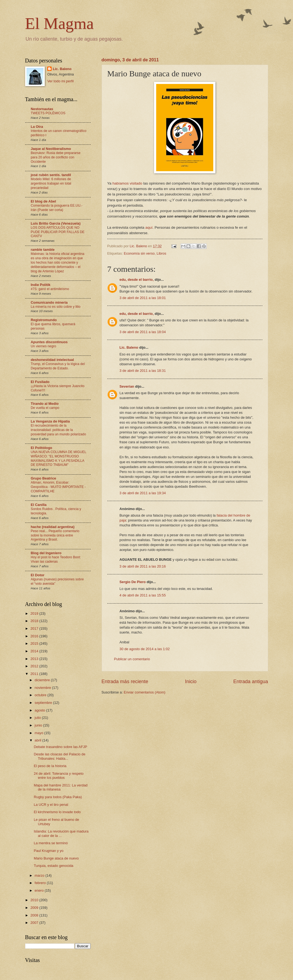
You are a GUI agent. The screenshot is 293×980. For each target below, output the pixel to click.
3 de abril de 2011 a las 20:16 (143, 566)
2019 (35, 613)
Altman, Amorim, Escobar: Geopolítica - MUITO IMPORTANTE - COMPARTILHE (58, 487)
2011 (35, 674)
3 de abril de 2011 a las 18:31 (143, 371)
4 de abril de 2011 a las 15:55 (143, 595)
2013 (35, 659)
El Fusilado (40, 382)
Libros (162, 253)
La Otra (37, 127)
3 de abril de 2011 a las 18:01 (143, 298)
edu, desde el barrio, (137, 280)
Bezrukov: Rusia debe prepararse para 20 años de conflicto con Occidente (56, 157)
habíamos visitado (127, 183)
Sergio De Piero (133, 582)
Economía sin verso (139, 253)
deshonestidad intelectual (52, 360)
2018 (35, 621)
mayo (39, 733)
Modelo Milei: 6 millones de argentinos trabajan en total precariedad (51, 183)
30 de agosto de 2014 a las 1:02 (145, 649)
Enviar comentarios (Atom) (144, 692)
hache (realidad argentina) (53, 527)
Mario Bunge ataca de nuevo (56, 858)
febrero (41, 883)
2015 (35, 643)
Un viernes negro (44, 346)
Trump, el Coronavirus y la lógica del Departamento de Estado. (58, 366)
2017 (35, 628)
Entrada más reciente (125, 682)
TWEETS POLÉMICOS (48, 113)
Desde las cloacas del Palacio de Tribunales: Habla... (60, 756)
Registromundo (44, 320)
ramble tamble (43, 250)
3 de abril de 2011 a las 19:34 (143, 493)
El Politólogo (42, 448)
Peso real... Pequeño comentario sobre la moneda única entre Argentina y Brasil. (55, 535)
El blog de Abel (44, 201)
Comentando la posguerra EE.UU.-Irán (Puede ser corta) (57, 208)
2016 (35, 636)
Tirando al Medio (45, 404)
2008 (35, 915)
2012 (35, 666)
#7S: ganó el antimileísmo (50, 289)
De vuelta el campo (45, 408)
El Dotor (38, 575)
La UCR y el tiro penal (51, 805)
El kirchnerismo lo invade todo (57, 812)
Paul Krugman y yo (49, 851)
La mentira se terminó (51, 843)
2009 (35, 908)
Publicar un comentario (132, 659)
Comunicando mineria (49, 302)
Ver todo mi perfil (60, 81)
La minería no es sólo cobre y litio (56, 307)
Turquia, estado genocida (54, 866)
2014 (35, 651)
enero (40, 890)
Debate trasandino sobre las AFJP (60, 747)
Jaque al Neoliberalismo (51, 149)
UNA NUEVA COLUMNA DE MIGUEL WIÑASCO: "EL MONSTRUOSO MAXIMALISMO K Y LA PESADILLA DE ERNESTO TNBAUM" (59, 459)
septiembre (44, 703)
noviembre (43, 688)
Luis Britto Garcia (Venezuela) (56, 223)
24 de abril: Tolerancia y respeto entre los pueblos (59, 776)
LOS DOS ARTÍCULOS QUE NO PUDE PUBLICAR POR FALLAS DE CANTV (58, 232)
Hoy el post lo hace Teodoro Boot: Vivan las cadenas (56, 559)
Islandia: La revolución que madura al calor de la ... (61, 833)
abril (39, 740)
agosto (40, 710)
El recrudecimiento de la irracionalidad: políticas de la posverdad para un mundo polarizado (58, 430)
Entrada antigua (251, 682)
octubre (41, 695)
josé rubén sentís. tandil (51, 175)
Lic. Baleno (129, 347)
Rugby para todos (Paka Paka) (58, 797)
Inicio (191, 682)
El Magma (60, 23)
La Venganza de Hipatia (50, 421)
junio (39, 725)
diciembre (43, 680)
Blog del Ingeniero (46, 553)
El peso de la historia (50, 766)
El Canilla (39, 505)
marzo (40, 875)
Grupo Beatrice (44, 478)
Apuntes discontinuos (49, 342)
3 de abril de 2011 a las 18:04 (143, 332)
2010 (35, 900)
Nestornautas (42, 109)
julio (38, 718)
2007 (35, 923)
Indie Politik (41, 285)
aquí (149, 227)
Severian (127, 386)
